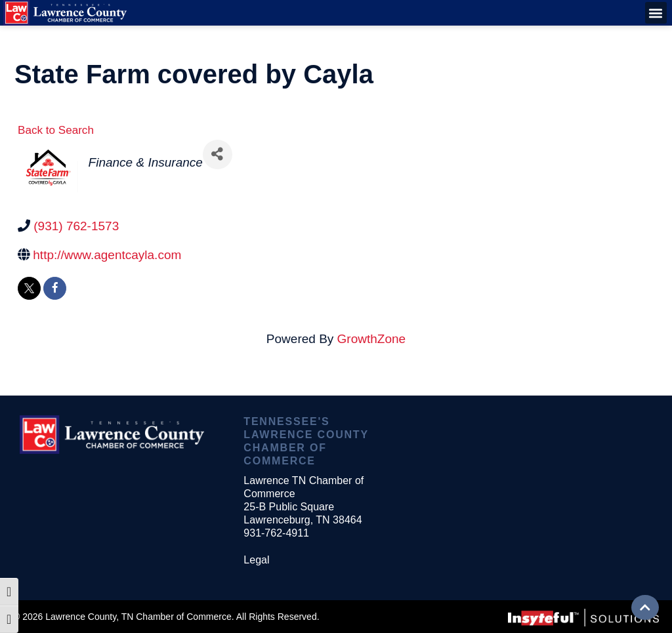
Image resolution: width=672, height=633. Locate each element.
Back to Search (56, 130)
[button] (656, 13)
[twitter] (29, 288)
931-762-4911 (276, 533)
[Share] (218, 154)
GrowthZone (372, 339)
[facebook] (55, 288)
